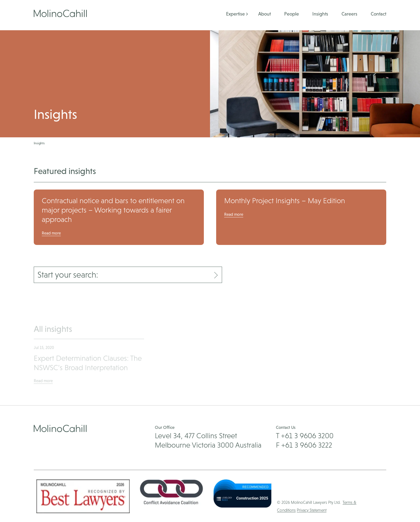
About (265, 14)
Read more (51, 233)
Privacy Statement (312, 510)
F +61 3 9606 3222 (304, 445)
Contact (378, 14)
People (292, 14)
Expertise (235, 14)
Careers (349, 14)
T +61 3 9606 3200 (305, 436)
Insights (320, 14)
